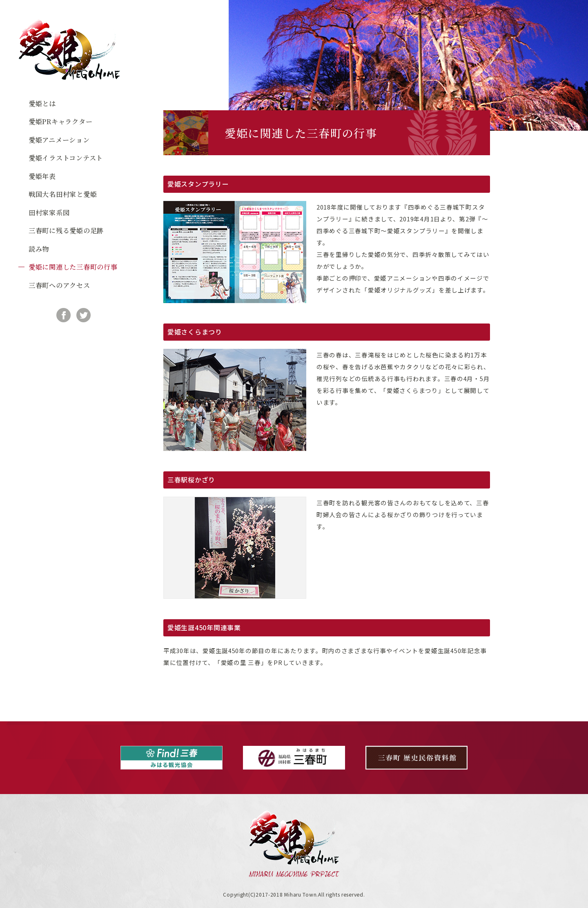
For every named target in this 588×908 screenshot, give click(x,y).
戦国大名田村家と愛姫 (63, 194)
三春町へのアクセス (59, 285)
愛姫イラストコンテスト (66, 158)
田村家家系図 (49, 212)
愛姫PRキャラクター (60, 121)
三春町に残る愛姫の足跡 (66, 230)
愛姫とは (42, 103)
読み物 (39, 249)
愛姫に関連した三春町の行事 (73, 267)
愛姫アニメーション (59, 140)
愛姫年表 (42, 176)
